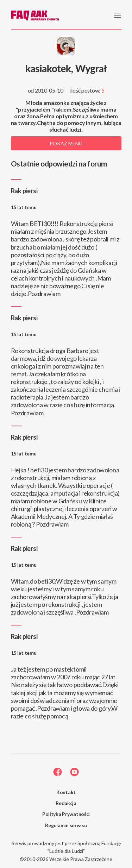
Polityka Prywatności (66, 814)
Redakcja (66, 803)
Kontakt (66, 792)
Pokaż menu (66, 143)
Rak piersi (24, 191)
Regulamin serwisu (66, 825)
